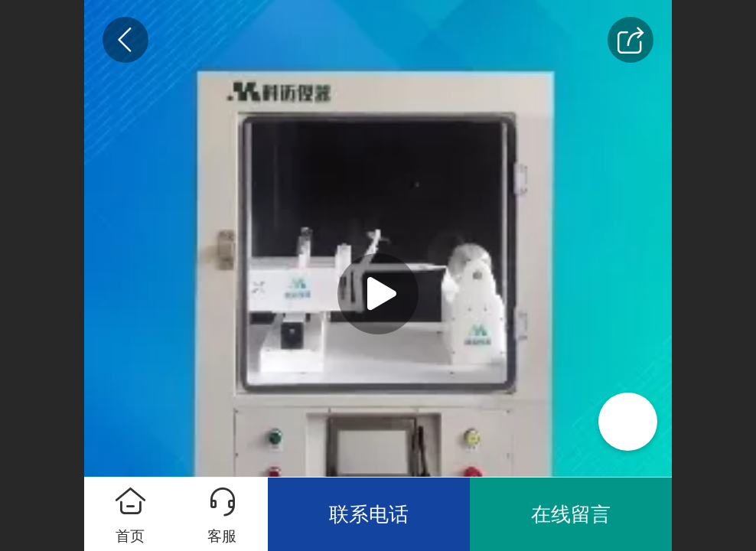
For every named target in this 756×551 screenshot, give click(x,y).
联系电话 (369, 514)
